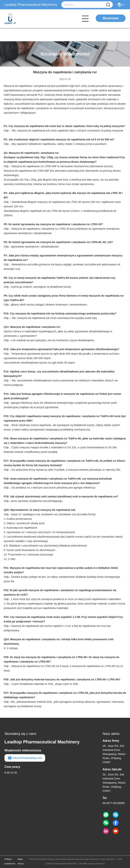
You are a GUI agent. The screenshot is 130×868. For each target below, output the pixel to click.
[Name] (108, 5)
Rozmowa (111, 18)
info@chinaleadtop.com (25, 758)
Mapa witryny (21, 861)
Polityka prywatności (10, 861)
